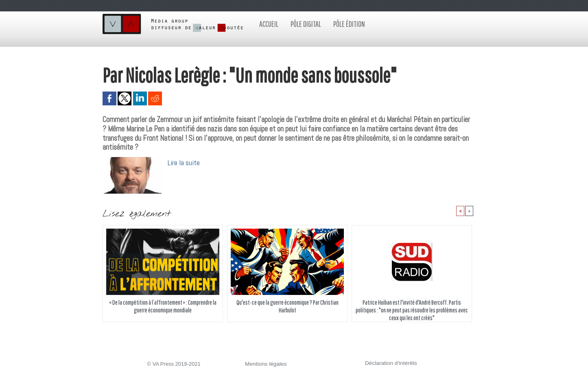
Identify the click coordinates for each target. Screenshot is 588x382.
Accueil (269, 24)
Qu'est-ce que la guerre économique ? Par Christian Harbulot (287, 306)
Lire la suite (184, 163)
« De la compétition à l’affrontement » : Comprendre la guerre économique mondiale (163, 306)
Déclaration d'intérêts (390, 363)
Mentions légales (265, 364)
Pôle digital (306, 24)
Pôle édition (349, 24)
